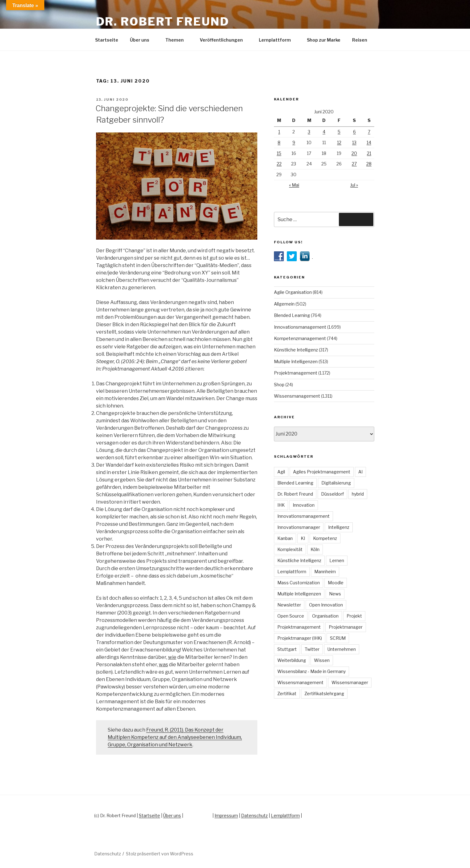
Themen (177, 40)
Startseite (107, 40)
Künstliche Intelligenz (296, 350)
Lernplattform (278, 40)
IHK (281, 505)
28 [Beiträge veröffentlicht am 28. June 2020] (369, 164)
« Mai (294, 185)
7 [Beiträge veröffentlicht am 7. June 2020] (369, 132)
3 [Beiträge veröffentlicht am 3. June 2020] (309, 132)
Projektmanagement (296, 373)
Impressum (226, 815)
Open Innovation (326, 605)
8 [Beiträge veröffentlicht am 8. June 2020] (279, 142)
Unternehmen (342, 649)
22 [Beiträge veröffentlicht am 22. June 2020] (279, 164)
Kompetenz (325, 538)
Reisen (363, 40)
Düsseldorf (332, 494)
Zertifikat (287, 694)
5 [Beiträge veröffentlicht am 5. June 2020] (339, 132)
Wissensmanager (350, 682)
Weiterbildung (292, 660)
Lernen (337, 560)
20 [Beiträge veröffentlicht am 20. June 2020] (354, 153)
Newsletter (289, 605)
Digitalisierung (336, 483)
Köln (315, 549)
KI (303, 538)
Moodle (336, 583)
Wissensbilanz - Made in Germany (311, 671)
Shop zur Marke (324, 40)
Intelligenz (339, 527)
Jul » (354, 185)
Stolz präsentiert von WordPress (160, 854)
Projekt (354, 616)
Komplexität (290, 549)
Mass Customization (299, 583)
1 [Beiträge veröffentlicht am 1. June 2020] (279, 132)
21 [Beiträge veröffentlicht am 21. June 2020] (369, 153)
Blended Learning (292, 315)
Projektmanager (346, 627)
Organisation (325, 616)
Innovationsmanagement (300, 327)
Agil (281, 472)
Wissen (322, 660)
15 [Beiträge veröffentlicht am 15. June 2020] (279, 153)
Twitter (312, 649)
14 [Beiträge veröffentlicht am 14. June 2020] (369, 142)
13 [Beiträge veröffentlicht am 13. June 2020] (354, 142)
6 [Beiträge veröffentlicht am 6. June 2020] (354, 132)
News (335, 594)
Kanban (285, 538)
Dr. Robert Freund (163, 22)
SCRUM (338, 638)
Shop (279, 385)
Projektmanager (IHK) (300, 638)
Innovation (304, 505)
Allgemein (284, 304)
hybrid (358, 494)
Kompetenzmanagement (300, 338)
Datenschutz (254, 815)
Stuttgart (287, 649)
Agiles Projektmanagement (322, 472)
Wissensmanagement (297, 396)
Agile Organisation (293, 292)
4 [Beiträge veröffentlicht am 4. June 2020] (324, 132)
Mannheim (325, 572)
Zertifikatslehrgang (324, 694)
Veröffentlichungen (224, 40)
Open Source (291, 616)
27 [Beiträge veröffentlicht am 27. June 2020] (354, 164)
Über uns (143, 40)
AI (360, 472)
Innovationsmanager (299, 527)
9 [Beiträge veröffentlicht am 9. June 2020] (294, 142)
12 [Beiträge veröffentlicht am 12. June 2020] (339, 142)
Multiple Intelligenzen (296, 361)
